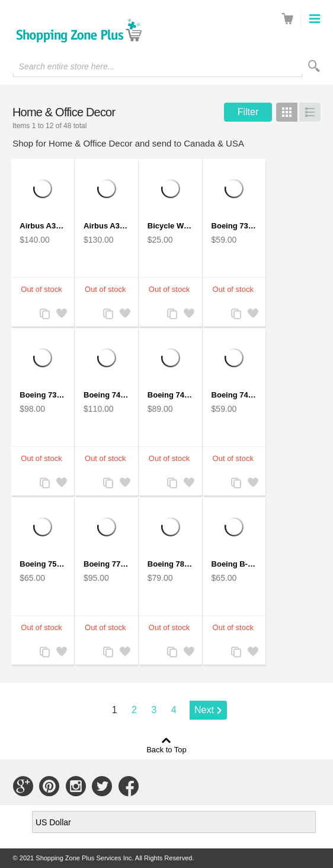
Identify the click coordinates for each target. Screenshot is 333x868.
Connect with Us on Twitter (102, 786)
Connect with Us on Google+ (23, 786)
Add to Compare (44, 315)
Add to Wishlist (60, 315)
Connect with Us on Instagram (76, 786)
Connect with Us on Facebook (129, 786)
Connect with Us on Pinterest (49, 786)
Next (204, 710)
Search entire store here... (67, 66)
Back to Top (166, 749)
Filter (248, 112)
